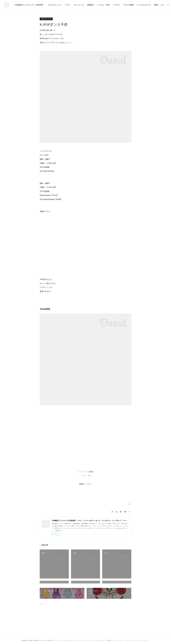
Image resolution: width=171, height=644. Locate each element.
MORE (162, 5)
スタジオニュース (78, 5)
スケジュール (102, 5)
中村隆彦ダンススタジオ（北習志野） (53, 5)
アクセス (139, 5)
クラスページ (83, 472)
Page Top (85, 632)
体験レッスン (85, 484)
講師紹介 (114, 5)
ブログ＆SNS (151, 5)
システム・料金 (127, 5)
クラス (91, 5)
